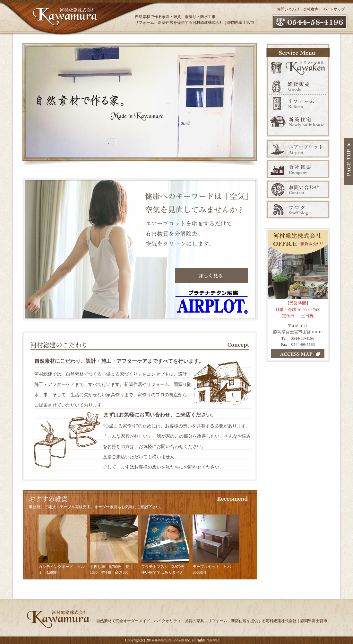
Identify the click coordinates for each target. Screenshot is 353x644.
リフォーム (298, 103)
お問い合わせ (288, 9)
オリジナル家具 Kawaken (298, 67)
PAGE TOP (348, 162)
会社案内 (311, 9)
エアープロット (298, 149)
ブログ (298, 210)
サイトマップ (333, 9)
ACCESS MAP (298, 354)
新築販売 (298, 124)
